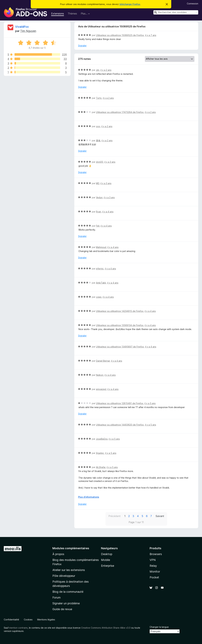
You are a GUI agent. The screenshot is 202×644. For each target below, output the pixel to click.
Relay (153, 566)
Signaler (82, 46)
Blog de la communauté (68, 592)
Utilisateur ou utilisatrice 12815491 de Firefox (120, 403)
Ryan (99, 212)
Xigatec (100, 453)
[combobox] (176, 12)
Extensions (58, 14)
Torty (99, 98)
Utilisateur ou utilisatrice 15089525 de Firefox (120, 35)
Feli (98, 226)
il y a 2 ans (106, 70)
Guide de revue (62, 609)
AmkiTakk (101, 283)
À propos (58, 554)
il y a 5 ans (150, 403)
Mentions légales (46, 620)
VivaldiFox (22, 27)
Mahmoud (101, 247)
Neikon (100, 375)
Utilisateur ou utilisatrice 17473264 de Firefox (120, 112)
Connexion (193, 4)
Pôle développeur (64, 576)
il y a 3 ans (110, 162)
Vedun (99, 197)
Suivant (160, 516)
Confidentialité (11, 620)
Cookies (28, 620)
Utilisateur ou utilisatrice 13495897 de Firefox (120, 347)
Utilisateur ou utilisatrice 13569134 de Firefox (120, 325)
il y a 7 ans (151, 35)
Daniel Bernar (103, 361)
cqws (99, 297)
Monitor (155, 572)
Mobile (105, 560)
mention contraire (18, 628)
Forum (56, 597)
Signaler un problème (66, 603)
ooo (98, 126)
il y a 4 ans (108, 212)
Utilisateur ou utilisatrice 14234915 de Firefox (120, 311)
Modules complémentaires (71, 548)
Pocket (154, 577)
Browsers (156, 554)
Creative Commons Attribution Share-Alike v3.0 (106, 628)
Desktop (107, 554)
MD (98, 183)
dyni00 (100, 162)
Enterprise (108, 566)
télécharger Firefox (130, 4)
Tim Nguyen (28, 31)
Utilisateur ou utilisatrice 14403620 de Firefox (120, 425)
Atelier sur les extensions (69, 570)
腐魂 (98, 140)
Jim (98, 70)
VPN (153, 560)
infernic (100, 269)
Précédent (114, 516)
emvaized (101, 389)
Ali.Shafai (101, 467)
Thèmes (72, 14)
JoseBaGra (102, 439)
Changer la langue (159, 627)
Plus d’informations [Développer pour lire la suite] (89, 497)
